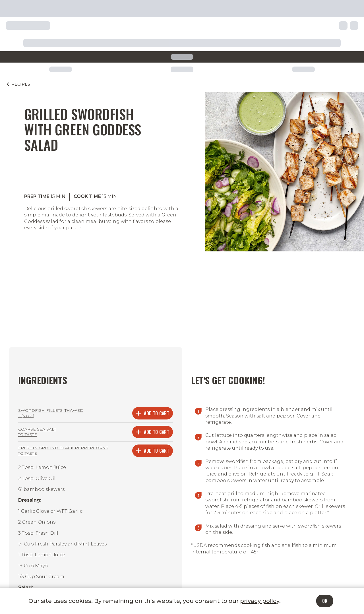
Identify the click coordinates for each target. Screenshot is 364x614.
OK (325, 601)
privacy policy (260, 601)
